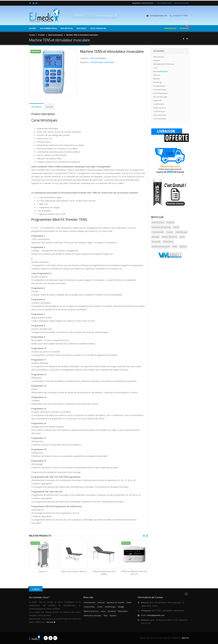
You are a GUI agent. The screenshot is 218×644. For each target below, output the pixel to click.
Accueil (33, 28)
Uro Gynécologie (160, 97)
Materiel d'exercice (169, 237)
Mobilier (156, 79)
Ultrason (157, 75)
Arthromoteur (159, 57)
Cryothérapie (159, 104)
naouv (182, 237)
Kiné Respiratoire (160, 93)
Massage (156, 237)
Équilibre (183, 247)
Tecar (155, 68)
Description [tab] (36, 107)
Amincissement (159, 115)
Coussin (170, 232)
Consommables (160, 119)
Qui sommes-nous (164, 3)
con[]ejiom (156, 615)
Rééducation (168, 242)
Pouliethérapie (159, 86)
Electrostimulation (98, 58)
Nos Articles (67, 28)
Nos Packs (81, 28)
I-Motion (156, 60)
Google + (55, 638)
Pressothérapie (160, 90)
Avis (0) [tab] (49, 107)
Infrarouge (158, 82)
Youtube (50, 638)
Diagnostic (157, 100)
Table (175, 247)
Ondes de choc (159, 108)
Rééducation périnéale (161, 247)
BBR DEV (185, 638)
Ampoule (170, 222)
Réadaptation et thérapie (164, 64)
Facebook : (46, 638)
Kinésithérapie (97, 62)
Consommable (158, 232)
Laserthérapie (159, 111)
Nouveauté (109, 62)
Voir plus (51, 622)
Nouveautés (170, 28)
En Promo (184, 27)
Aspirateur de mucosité (161, 227)
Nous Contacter (181, 3)
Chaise (176, 227)
